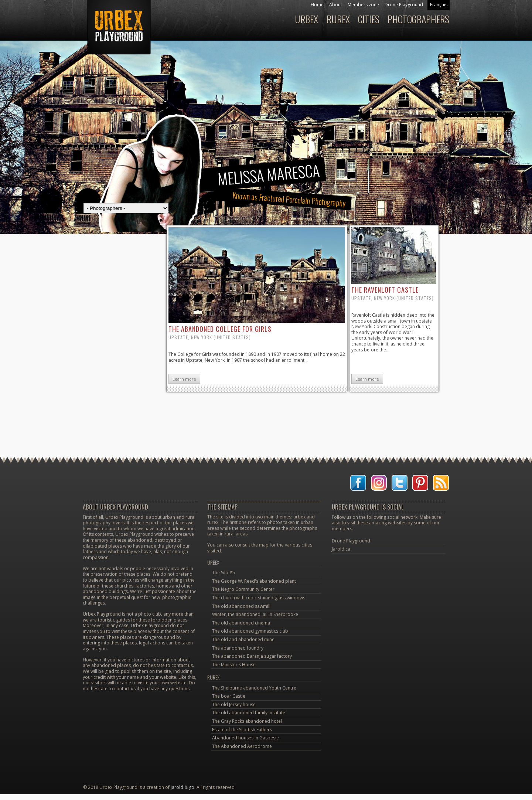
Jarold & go (183, 787)
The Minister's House (234, 665)
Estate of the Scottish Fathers (242, 730)
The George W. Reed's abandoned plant (254, 581)
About (336, 5)
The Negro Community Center (243, 589)
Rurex (338, 19)
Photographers (418, 19)
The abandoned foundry (238, 648)
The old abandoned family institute (249, 713)
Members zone (363, 5)
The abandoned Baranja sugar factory (252, 656)
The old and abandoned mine (243, 639)
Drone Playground (404, 5)
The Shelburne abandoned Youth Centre (254, 688)
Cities (369, 19)
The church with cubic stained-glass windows (259, 598)
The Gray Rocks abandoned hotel (247, 721)
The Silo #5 (224, 573)
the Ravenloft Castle (385, 290)
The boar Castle (229, 696)
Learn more (184, 379)
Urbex (306, 19)
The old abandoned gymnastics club (250, 631)
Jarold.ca (341, 549)
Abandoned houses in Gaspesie (245, 738)
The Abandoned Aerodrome (242, 746)
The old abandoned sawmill (241, 606)
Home (317, 5)
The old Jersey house (234, 704)
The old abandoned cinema (241, 623)
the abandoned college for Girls (220, 329)
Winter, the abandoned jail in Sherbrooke (255, 614)
